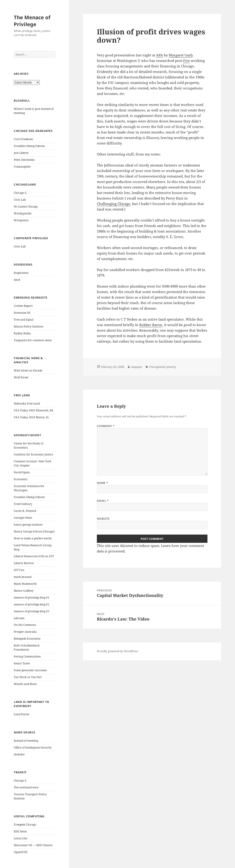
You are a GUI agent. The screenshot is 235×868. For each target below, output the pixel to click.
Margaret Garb (181, 55)
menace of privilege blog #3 (32, 611)
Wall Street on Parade (28, 370)
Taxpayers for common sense (33, 340)
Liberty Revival (24, 563)
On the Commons (25, 625)
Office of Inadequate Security (33, 747)
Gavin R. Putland (25, 511)
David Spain (22, 472)
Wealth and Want (25, 684)
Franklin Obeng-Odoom (29, 146)
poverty (171, 367)
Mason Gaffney (24, 591)
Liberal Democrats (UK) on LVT (34, 556)
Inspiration (21, 273)
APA (159, 55)
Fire (186, 61)
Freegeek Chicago (25, 825)
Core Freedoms (23, 139)
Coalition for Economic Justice (33, 454)
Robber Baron (151, 325)
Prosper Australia (25, 632)
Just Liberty (21, 153)
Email (103, 501)
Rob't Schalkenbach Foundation (27, 648)
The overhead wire (26, 787)
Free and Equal (24, 320)
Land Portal (21, 714)
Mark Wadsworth (25, 584)
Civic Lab (20, 200)
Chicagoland (157, 367)
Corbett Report (23, 306)
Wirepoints (21, 220)
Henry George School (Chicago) (34, 531)
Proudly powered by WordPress (117, 651)
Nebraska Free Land (27, 403)
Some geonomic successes (30, 670)
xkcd (17, 280)
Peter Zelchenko (24, 160)
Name (102, 483)
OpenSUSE (21, 852)
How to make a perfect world (33, 538)
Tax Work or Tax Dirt (28, 677)
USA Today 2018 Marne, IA (31, 417)
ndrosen (19, 618)
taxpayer (137, 367)
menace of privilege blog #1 (32, 598)
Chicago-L (20, 193)
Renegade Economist (27, 639)
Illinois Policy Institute (28, 326)
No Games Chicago (26, 207)
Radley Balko (22, 333)
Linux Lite (20, 838)
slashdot (19, 754)
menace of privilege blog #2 (32, 604)
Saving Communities (27, 656)
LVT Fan (19, 570)
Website (103, 519)
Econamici (21, 479)
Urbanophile (22, 167)
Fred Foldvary (23, 504)
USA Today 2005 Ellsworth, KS (34, 410)
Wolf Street (21, 377)
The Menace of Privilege (32, 21)
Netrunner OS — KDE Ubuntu (33, 845)
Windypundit (23, 213)
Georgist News (23, 518)
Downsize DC (22, 313)
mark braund (23, 577)
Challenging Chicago (114, 204)
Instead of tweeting (26, 741)
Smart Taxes (22, 663)
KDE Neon (20, 831)
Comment (106, 426)
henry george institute (28, 525)
